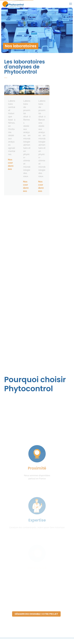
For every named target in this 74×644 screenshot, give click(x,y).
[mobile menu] (71, 4)
